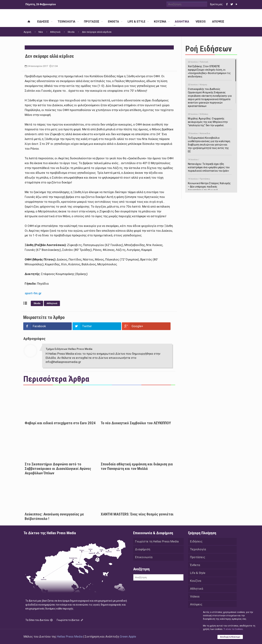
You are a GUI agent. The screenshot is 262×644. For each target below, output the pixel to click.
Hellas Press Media (70, 636)
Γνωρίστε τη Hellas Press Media (157, 541)
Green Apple (128, 636)
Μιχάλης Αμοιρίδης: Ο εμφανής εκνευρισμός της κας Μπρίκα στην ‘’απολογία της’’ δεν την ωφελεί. (210, 119)
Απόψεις (196, 604)
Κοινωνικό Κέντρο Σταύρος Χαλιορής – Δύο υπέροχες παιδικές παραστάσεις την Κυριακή (210, 184)
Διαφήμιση (143, 549)
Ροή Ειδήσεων (208, 49)
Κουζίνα (196, 581)
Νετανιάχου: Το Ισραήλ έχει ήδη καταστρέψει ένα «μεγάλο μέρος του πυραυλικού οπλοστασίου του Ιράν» (210, 165)
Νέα (41, 32)
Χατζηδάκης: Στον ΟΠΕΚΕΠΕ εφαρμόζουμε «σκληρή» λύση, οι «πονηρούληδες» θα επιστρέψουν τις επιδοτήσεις (210, 69)
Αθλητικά (55, 32)
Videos (195, 596)
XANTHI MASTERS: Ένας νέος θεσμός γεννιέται (137, 514)
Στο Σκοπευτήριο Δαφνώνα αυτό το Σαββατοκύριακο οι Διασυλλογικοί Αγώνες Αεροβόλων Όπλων (58, 469)
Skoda (71, 32)
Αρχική (27, 32)
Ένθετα (195, 565)
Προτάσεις (198, 557)
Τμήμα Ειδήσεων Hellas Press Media (69, 349)
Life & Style (198, 573)
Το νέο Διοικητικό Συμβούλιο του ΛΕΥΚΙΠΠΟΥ (136, 423)
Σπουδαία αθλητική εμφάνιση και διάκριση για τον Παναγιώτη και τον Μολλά (137, 466)
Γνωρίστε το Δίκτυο (70, 620)
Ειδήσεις (196, 541)
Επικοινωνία (144, 557)
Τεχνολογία (198, 549)
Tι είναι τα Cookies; (233, 629)
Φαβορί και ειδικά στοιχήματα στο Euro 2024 (60, 423)
